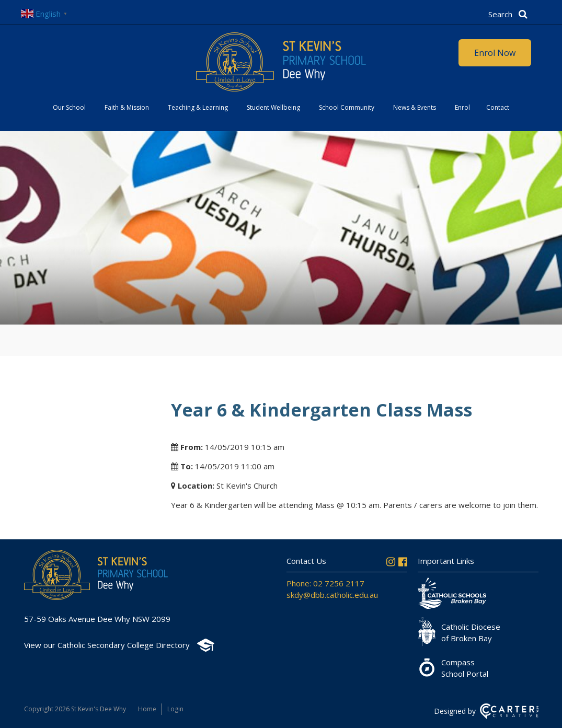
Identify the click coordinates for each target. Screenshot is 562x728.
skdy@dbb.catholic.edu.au (332, 595)
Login (175, 709)
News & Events (415, 107)
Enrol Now (495, 53)
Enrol (462, 107)
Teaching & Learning (198, 107)
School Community (347, 107)
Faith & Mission (127, 107)
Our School (69, 107)
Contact (498, 107)
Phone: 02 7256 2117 (325, 583)
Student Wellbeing (273, 107)
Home (147, 709)
